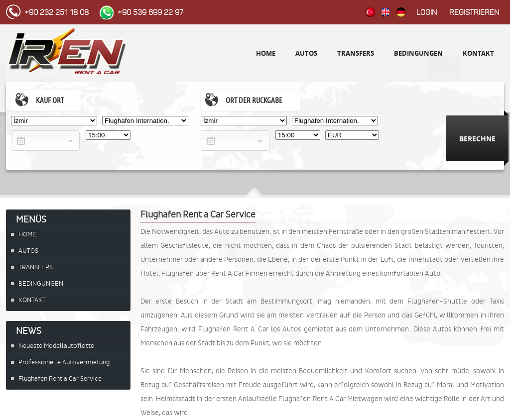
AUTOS (306, 53)
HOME (266, 53)
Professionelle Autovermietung (64, 362)
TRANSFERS (356, 53)
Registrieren (474, 12)
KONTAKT (478, 53)
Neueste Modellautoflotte (56, 346)
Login (427, 12)
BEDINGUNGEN (418, 53)
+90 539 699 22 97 (150, 12)
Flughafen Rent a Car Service (60, 378)
